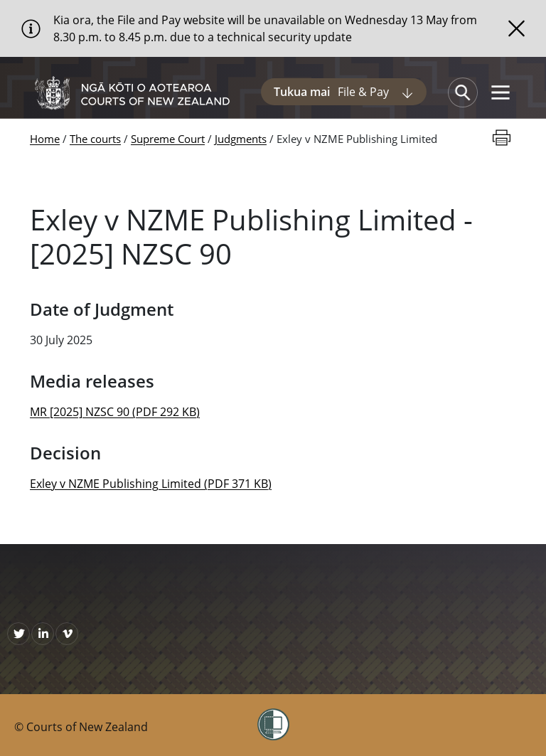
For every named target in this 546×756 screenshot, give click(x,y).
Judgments (241, 139)
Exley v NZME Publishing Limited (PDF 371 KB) (151, 484)
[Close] (516, 28)
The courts (95, 139)
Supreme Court (168, 139)
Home (45, 139)
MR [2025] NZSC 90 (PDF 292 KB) (115, 412)
